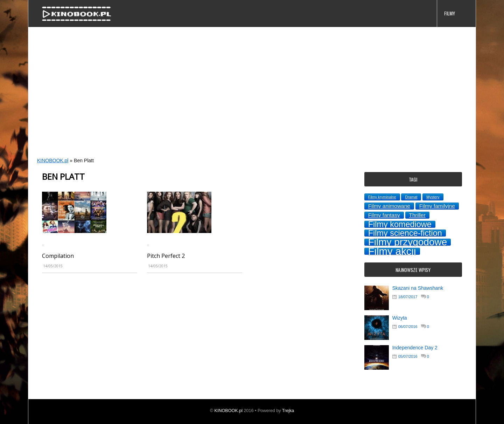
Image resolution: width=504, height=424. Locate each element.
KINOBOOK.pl (53, 160)
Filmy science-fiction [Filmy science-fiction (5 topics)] (405, 233)
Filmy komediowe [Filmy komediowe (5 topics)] (400, 224)
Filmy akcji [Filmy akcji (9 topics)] (392, 251)
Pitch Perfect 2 (166, 256)
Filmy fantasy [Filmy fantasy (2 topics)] (384, 215)
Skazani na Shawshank (418, 288)
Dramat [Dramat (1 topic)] (411, 197)
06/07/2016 (408, 327)
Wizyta (400, 318)
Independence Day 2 (415, 348)
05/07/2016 (408, 356)
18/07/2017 (408, 297)
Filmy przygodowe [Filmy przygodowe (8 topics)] (408, 242)
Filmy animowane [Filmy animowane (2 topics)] (389, 206)
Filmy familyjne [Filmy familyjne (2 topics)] (437, 206)
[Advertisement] (238, 100)
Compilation (58, 256)
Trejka (288, 411)
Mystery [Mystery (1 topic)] (433, 197)
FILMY (450, 13)
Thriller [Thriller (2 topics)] (417, 215)
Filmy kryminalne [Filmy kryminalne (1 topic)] (382, 197)
